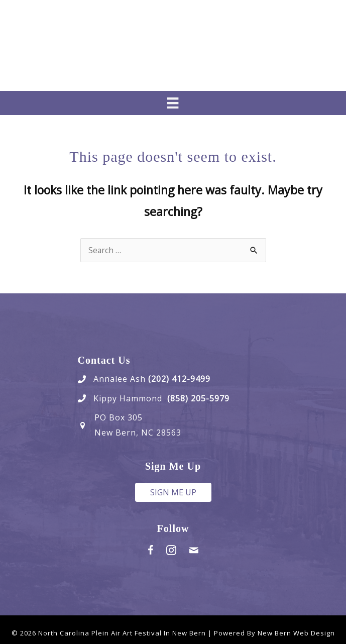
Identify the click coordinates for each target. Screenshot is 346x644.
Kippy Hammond (130, 398)
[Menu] (173, 103)
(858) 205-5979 (198, 398)
